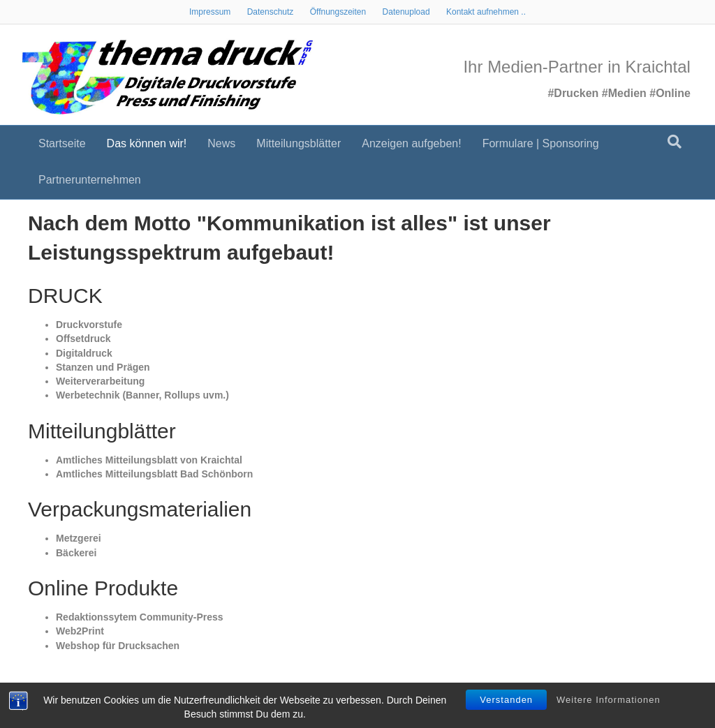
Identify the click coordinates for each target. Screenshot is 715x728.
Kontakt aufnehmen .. (486, 12)
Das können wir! (147, 143)
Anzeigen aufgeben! (411, 143)
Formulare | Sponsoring (541, 143)
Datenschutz (271, 12)
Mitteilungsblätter (298, 143)
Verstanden (506, 700)
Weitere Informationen (609, 700)
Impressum (210, 12)
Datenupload (406, 12)
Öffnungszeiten (338, 12)
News (221, 143)
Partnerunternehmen (90, 180)
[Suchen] (675, 142)
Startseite (62, 143)
